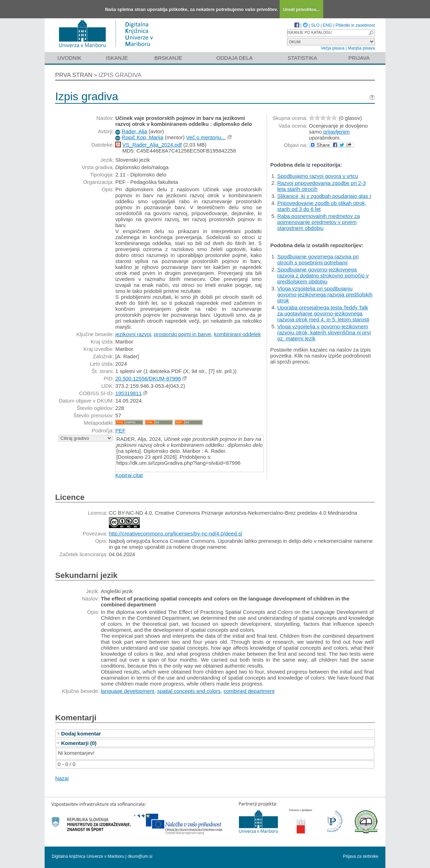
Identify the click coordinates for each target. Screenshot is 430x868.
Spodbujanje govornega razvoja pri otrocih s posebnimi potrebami (318, 259)
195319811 (128, 393)
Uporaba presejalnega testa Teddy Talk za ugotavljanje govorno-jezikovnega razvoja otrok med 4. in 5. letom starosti (323, 313)
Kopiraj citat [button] (129, 475)
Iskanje (117, 58)
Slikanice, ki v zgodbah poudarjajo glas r (324, 196)
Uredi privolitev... (302, 9)
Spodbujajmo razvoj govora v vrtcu (318, 176)
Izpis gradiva (120, 75)
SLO (315, 25)
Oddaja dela (234, 58)
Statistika (302, 58)
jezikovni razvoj (133, 334)
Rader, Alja (134, 131)
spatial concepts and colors (189, 691)
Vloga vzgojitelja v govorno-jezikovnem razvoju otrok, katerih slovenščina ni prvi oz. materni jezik (324, 332)
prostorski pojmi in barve (183, 334)
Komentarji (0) (79, 743)
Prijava (359, 58)
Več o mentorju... (206, 137)
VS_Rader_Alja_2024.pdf (152, 145)
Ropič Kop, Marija (142, 137)
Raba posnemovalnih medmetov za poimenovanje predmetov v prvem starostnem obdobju (318, 222)
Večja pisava (333, 48)
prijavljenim (336, 132)
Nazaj (62, 778)
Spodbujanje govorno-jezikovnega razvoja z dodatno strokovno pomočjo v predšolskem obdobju (323, 275)
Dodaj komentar (81, 734)
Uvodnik (69, 58)
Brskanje (168, 58)
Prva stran (74, 75)
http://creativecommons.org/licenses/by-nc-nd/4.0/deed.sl (175, 533)
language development (128, 691)
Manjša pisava (361, 48)
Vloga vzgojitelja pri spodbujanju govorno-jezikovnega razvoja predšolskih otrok (325, 294)
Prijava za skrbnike (361, 856)
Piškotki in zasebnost (355, 25)
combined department (249, 691)
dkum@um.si (140, 856)
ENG (327, 25)
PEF (120, 430)
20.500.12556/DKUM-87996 (148, 378)
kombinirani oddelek (237, 334)
